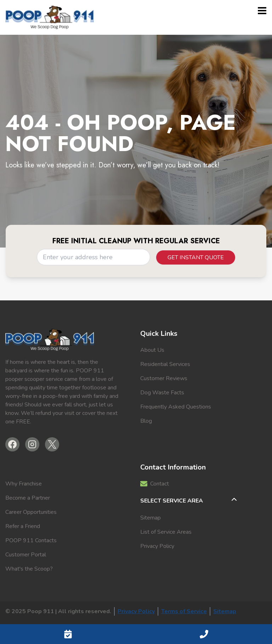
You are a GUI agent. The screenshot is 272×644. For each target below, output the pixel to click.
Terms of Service (184, 611)
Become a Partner (28, 498)
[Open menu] (262, 11)
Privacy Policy (157, 546)
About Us (152, 350)
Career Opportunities (31, 512)
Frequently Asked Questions (176, 407)
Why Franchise (24, 484)
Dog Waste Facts (162, 393)
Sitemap (151, 518)
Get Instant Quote (196, 257)
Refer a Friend (23, 526)
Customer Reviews (164, 378)
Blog (146, 421)
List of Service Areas (166, 532)
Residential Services (165, 364)
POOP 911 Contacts (31, 540)
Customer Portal (26, 555)
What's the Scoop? (29, 569)
